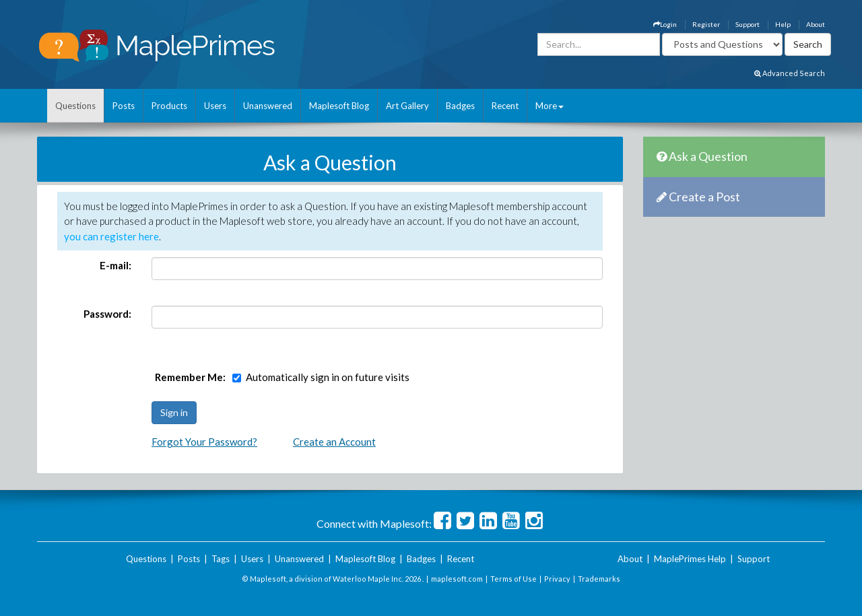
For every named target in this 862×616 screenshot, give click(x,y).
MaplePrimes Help (690, 559)
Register (706, 24)
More (550, 106)
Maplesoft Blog (339, 106)
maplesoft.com (457, 579)
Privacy (557, 579)
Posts (124, 106)
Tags (221, 559)
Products (169, 106)
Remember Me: (190, 377)
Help (783, 24)
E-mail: (115, 265)
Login (665, 24)
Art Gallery (407, 106)
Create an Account (334, 442)
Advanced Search (790, 73)
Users (215, 106)
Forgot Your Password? (204, 442)
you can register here (111, 236)
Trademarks (599, 579)
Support (748, 24)
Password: (107, 314)
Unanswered (268, 106)
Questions (75, 106)
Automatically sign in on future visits (328, 377)
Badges (460, 106)
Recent (505, 106)
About (816, 24)
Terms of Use (513, 579)
